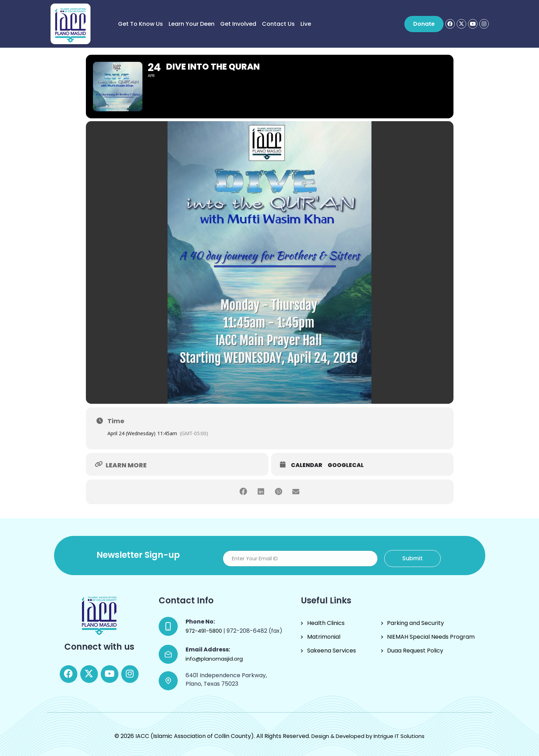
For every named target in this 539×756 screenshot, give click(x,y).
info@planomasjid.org (214, 659)
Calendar (307, 465)
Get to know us (140, 24)
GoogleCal (346, 465)
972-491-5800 (204, 631)
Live (306, 24)
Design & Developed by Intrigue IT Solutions (368, 736)
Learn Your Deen (192, 24)
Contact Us (278, 24)
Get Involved (238, 24)
